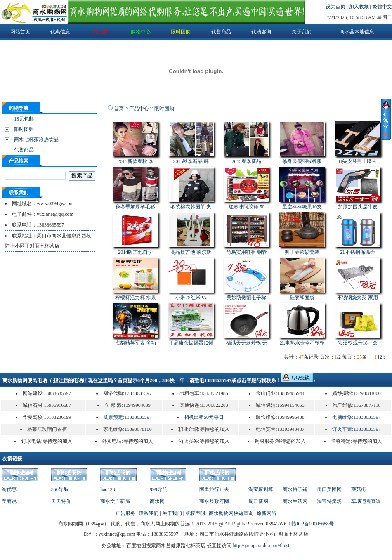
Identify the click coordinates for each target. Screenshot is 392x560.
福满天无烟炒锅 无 (247, 343)
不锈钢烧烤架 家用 (358, 298)
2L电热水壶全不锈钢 (302, 343)
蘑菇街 (359, 489)
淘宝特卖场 (329, 501)
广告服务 (125, 513)
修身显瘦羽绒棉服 (302, 161)
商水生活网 (295, 501)
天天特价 (61, 501)
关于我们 (172, 513)
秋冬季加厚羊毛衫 (135, 207)
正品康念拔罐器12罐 (191, 343)
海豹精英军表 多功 (136, 343)
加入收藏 (360, 7)
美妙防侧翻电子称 (246, 298)
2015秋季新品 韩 (191, 161)
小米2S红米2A (191, 298)
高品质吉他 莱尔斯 (191, 252)
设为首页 (336, 7)
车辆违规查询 (366, 501)
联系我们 (149, 513)
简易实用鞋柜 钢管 (247, 252)
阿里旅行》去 (214, 489)
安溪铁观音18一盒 (358, 343)
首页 (119, 109)
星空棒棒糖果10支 (302, 207)
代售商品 (24, 150)
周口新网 (258, 501)
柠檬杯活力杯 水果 (136, 298)
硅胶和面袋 (302, 298)
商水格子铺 (295, 489)
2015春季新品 (246, 161)
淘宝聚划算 (261, 489)
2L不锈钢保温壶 (358, 252)
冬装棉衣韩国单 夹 (191, 207)
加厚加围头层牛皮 (358, 207)
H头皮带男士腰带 (358, 161)
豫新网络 (267, 513)
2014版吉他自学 (135, 252)
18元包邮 (24, 119)
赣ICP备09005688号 (313, 524)
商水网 (157, 501)
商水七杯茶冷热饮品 (36, 139)
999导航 (158, 489)
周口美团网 (329, 489)
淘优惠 (9, 489)
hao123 (107, 489)
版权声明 (195, 513)
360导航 (60, 489)
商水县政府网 (214, 501)
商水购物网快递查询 (231, 513)
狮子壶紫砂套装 (302, 252)
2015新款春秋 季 (136, 161)
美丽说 (9, 501)
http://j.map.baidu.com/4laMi (262, 546)
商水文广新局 (115, 501)
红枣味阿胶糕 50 (247, 207)
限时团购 (24, 129)
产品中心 (139, 109)
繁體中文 (382, 7)
